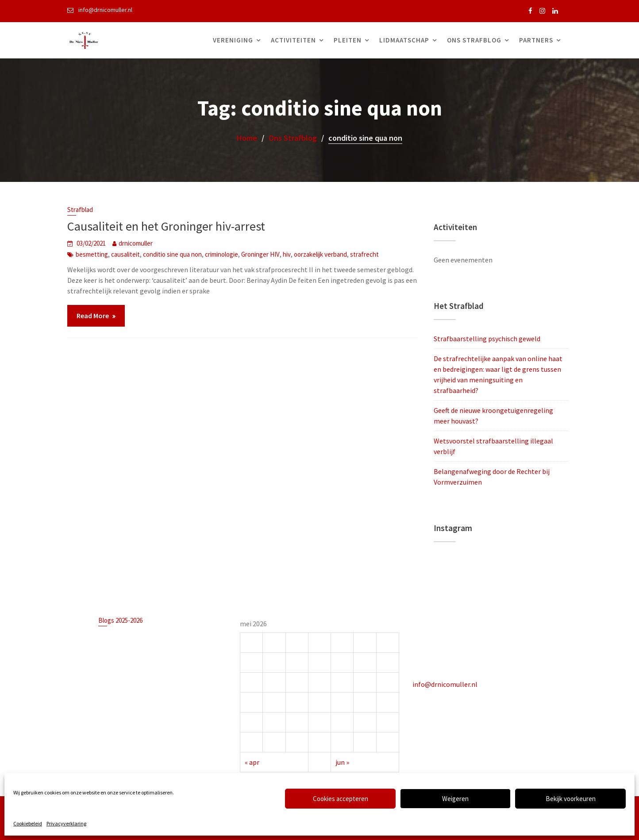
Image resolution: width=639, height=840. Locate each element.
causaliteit (125, 254)
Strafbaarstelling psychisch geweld (487, 339)
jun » (342, 761)
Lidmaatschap (404, 40)
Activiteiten (293, 40)
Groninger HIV (260, 254)
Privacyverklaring (66, 823)
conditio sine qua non (172, 254)
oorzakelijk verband (320, 254)
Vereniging (233, 40)
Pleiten (348, 40)
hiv (287, 254)
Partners (536, 40)
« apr (253, 761)
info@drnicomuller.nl (445, 684)
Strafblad (80, 210)
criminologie (221, 254)
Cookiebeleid (28, 823)
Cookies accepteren (341, 799)
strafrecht (364, 254)
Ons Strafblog (474, 40)
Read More (93, 316)
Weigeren (455, 799)
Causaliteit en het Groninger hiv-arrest (166, 226)
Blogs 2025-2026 (121, 621)
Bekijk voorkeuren (571, 799)
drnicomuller (136, 243)
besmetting (92, 254)
